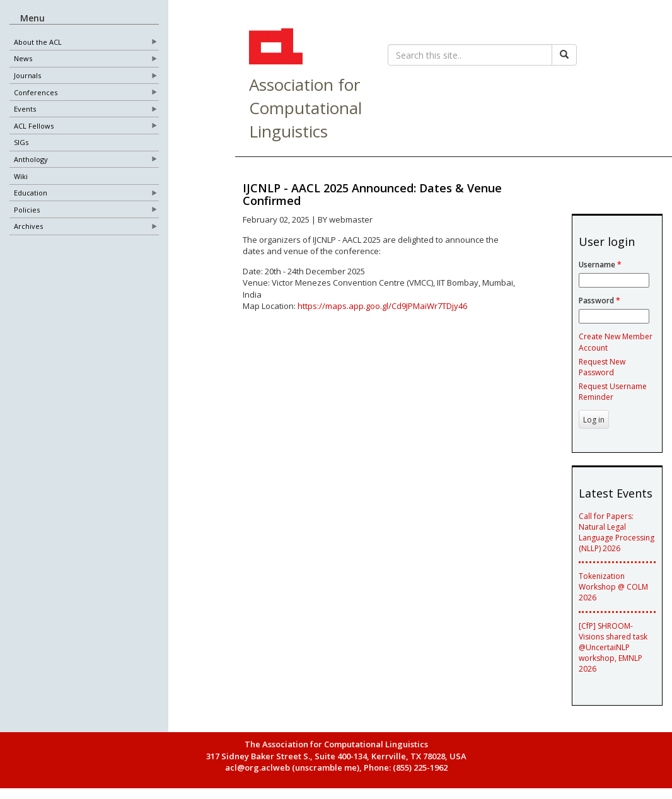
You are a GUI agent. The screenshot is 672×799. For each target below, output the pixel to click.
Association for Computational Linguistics (305, 108)
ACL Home (274, 48)
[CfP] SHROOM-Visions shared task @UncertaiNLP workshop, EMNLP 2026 (613, 648)
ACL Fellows (34, 126)
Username (600, 265)
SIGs (21, 143)
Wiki (21, 176)
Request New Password (602, 367)
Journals (27, 76)
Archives (28, 227)
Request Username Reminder (613, 392)
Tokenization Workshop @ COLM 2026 (613, 587)
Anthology (31, 160)
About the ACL (38, 42)
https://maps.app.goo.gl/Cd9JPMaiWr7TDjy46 (382, 306)
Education (31, 193)
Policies (27, 210)
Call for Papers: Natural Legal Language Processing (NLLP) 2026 (617, 532)
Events (25, 109)
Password (600, 300)
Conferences (36, 92)
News (23, 59)
